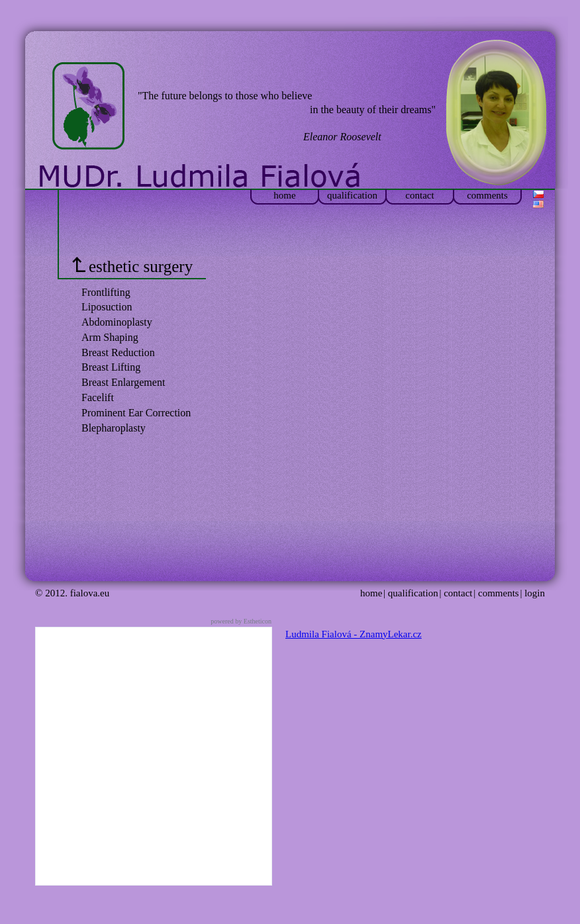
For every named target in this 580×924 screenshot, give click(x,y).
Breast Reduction (118, 352)
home (284, 195)
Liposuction (107, 307)
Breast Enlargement (123, 382)
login (535, 593)
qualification (352, 195)
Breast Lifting (111, 367)
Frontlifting (106, 292)
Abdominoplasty (117, 322)
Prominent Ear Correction (136, 413)
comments (487, 195)
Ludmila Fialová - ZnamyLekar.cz (354, 634)
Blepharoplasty (114, 428)
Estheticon (258, 621)
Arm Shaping (110, 337)
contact (419, 195)
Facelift (98, 397)
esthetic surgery (132, 266)
